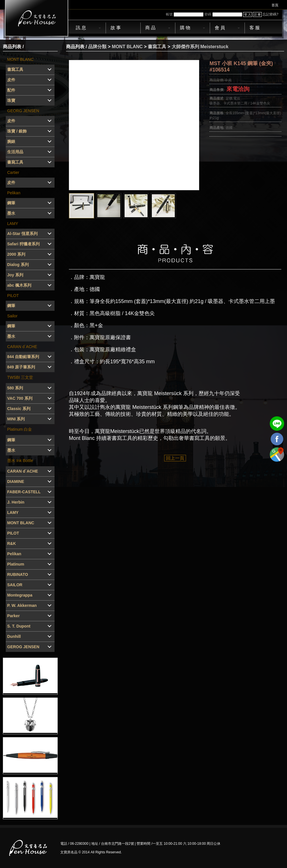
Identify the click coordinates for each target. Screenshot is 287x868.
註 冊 (257, 14)
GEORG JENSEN (23, 111)
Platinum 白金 (20, 429)
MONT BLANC (20, 59)
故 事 (116, 28)
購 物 (185, 28)
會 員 (220, 28)
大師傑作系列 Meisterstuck (200, 47)
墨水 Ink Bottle (20, 461)
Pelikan (14, 193)
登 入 (248, 14)
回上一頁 (175, 458)
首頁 (275, 5)
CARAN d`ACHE (22, 347)
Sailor (12, 316)
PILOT (13, 296)
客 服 (255, 28)
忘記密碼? (270, 14)
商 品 (150, 28)
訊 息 (81, 28)
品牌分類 (97, 47)
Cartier (13, 172)
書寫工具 (157, 47)
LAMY (13, 224)
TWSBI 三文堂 (20, 377)
